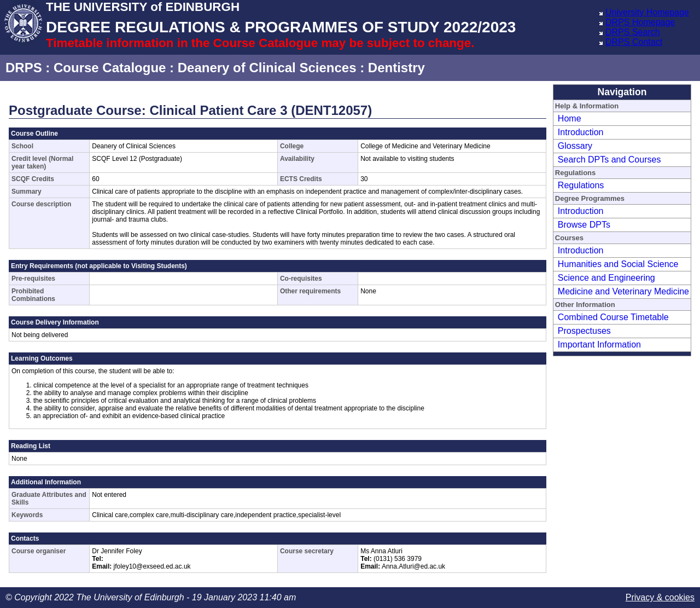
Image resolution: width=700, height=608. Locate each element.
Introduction (581, 132)
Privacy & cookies (660, 597)
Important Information (599, 344)
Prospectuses (584, 331)
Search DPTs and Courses (609, 160)
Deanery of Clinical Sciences (267, 68)
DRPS (24, 68)
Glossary (575, 146)
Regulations (581, 185)
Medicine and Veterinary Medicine (623, 291)
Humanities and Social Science (618, 264)
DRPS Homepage (640, 22)
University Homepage (647, 12)
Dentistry (396, 68)
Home (570, 118)
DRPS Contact (634, 42)
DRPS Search (633, 32)
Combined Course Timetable (613, 317)
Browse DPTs (584, 225)
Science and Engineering (606, 278)
